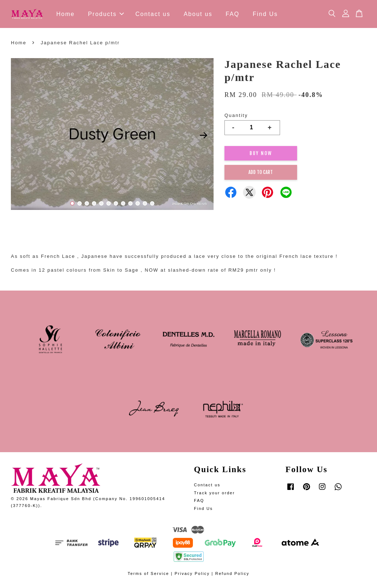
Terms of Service (148, 573)
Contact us (153, 14)
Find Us (265, 14)
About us (198, 14)
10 (138, 203)
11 (145, 203)
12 (152, 203)
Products (106, 14)
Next (204, 135)
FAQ (232, 14)
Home (66, 14)
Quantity (236, 115)
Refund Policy (232, 573)
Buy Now (261, 153)
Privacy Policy (192, 573)
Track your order (214, 493)
